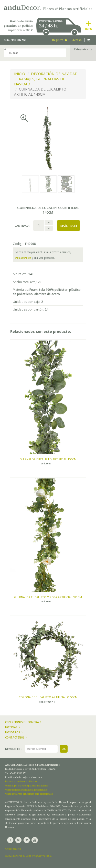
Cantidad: (22, 226)
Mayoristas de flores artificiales (21, 781)
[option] (48, 138)
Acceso (77, 40)
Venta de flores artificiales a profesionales (26, 790)
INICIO (20, 74)
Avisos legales (13, 849)
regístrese (23, 258)
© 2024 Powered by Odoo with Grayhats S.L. (28, 856)
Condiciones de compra (23, 722)
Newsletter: (14, 749)
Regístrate (68, 226)
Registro (60, 40)
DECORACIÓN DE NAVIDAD (54, 74)
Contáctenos (16, 737)
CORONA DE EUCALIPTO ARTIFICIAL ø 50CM (48, 697)
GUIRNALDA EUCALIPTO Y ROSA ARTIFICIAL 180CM (48, 597)
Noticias (13, 727)
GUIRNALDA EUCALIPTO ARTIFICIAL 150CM (48, 459)
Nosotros (14, 732)
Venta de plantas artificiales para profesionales (29, 794)
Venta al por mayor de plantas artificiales (26, 786)
